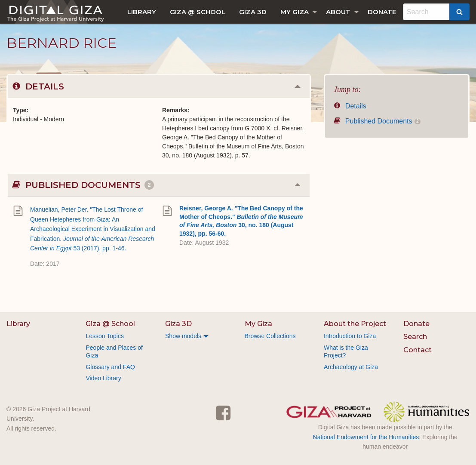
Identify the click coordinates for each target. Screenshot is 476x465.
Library (142, 12)
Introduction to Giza (350, 336)
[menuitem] (142, 12)
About (338, 12)
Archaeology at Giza (351, 367)
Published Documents (377, 121)
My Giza (295, 12)
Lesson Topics (104, 336)
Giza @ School (198, 12)
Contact (418, 350)
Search (415, 337)
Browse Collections (270, 336)
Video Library (103, 378)
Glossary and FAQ (110, 367)
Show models (183, 336)
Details (350, 106)
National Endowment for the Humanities (366, 437)
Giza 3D (253, 12)
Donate (382, 12)
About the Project (355, 324)
